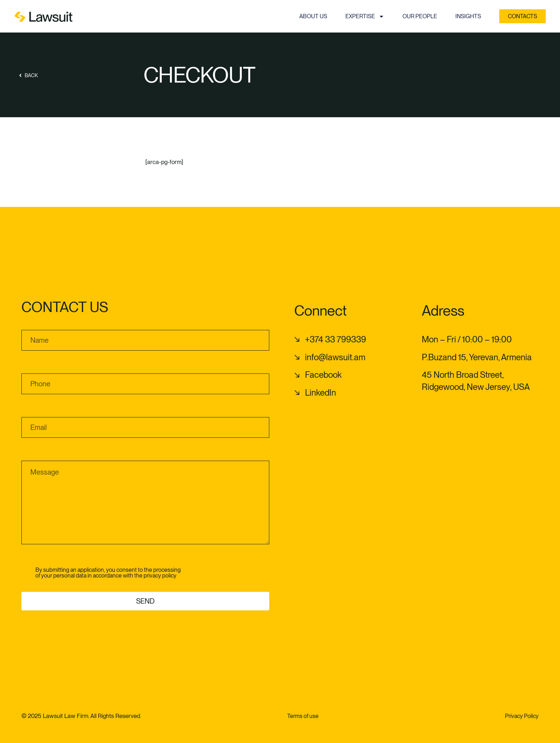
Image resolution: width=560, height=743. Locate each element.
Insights (468, 16)
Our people (420, 16)
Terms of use (303, 716)
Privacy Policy (522, 716)
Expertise (365, 16)
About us (313, 16)
